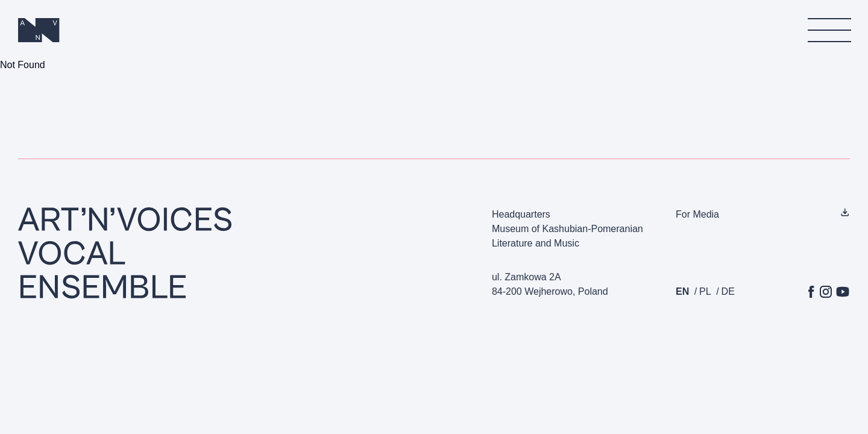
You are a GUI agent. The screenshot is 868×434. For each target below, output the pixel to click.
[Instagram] (826, 292)
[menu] (829, 30)
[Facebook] (811, 292)
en (682, 291)
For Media (697, 214)
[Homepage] (39, 30)
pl (705, 291)
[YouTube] (843, 292)
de (728, 291)
